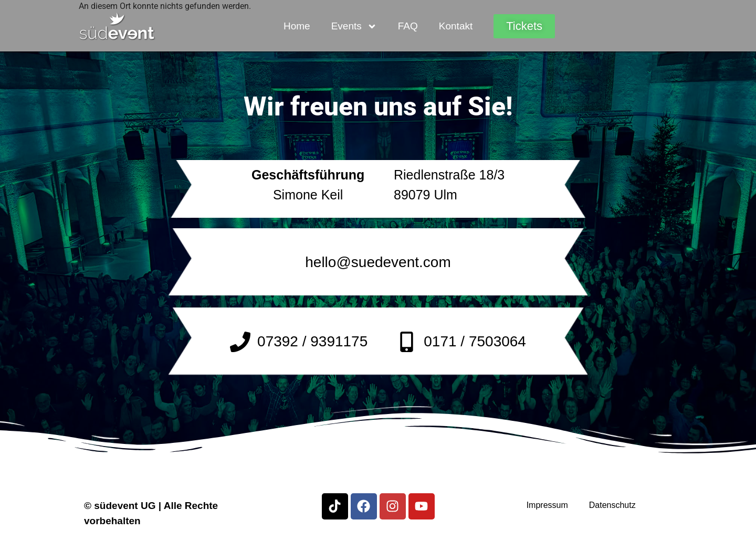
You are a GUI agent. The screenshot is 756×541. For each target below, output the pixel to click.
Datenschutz (612, 505)
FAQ (408, 26)
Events (354, 26)
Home (297, 26)
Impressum (547, 505)
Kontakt (456, 26)
